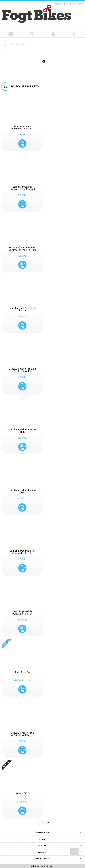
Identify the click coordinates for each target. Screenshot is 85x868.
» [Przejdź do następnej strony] (48, 822)
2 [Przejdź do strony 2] (44, 823)
